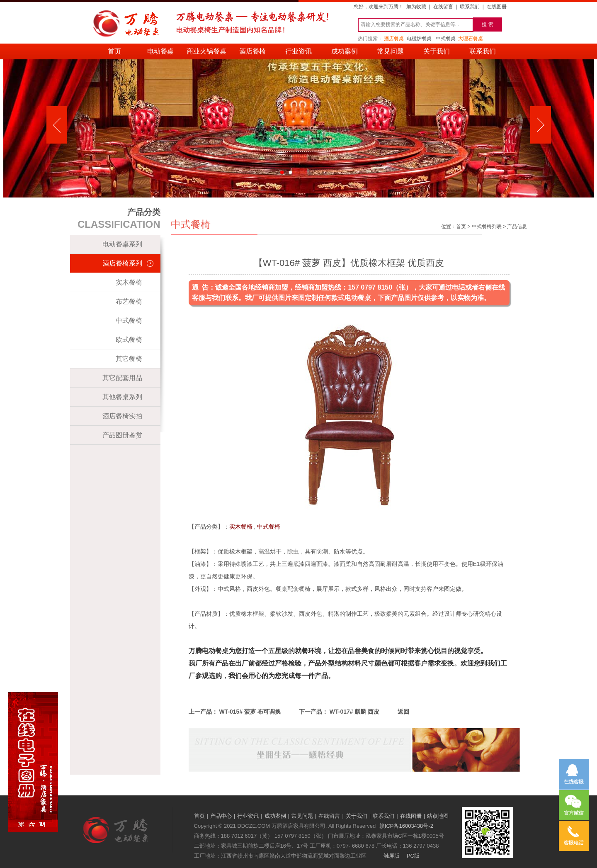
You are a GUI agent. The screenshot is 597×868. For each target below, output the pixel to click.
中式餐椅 (129, 321)
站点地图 (438, 816)
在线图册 (497, 7)
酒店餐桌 (394, 39)
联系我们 (470, 7)
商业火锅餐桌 (206, 51)
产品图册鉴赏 (122, 435)
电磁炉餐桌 (419, 39)
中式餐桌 (446, 39)
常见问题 (391, 51)
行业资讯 (298, 51)
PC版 (413, 856)
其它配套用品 (122, 378)
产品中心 (221, 816)
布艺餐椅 (129, 301)
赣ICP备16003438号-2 (406, 826)
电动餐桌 (160, 51)
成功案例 (345, 51)
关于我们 (437, 51)
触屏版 (392, 856)
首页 (114, 51)
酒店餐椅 (252, 51)
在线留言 (443, 7)
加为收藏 (416, 7)
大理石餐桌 (471, 39)
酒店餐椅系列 (122, 263)
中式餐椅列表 (487, 227)
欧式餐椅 (129, 340)
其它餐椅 (129, 359)
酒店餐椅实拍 (122, 416)
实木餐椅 (129, 282)
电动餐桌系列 (122, 244)
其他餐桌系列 (122, 397)
